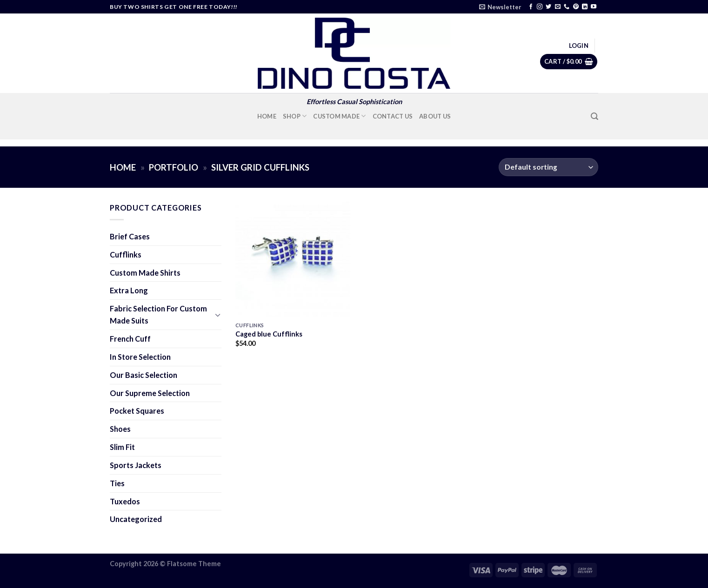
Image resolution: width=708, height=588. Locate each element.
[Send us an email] (558, 7)
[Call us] (567, 7)
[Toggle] (218, 315)
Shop (295, 116)
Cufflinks (126, 254)
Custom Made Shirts (145, 273)
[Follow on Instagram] (540, 7)
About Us (435, 116)
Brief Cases (130, 236)
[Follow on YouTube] (594, 7)
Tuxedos (125, 501)
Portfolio (174, 167)
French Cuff (130, 339)
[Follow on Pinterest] (576, 7)
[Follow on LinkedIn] (585, 7)
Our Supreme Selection (150, 393)
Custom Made (339, 116)
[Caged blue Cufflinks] (293, 259)
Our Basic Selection (144, 375)
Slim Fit (122, 447)
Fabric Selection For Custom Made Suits (158, 314)
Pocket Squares (137, 411)
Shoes (120, 429)
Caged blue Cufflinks (269, 334)
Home (267, 116)
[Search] (594, 116)
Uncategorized (136, 519)
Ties (117, 483)
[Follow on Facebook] (531, 7)
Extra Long (129, 290)
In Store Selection (140, 357)
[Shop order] (548, 167)
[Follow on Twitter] (548, 7)
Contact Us (393, 116)
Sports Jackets (136, 465)
